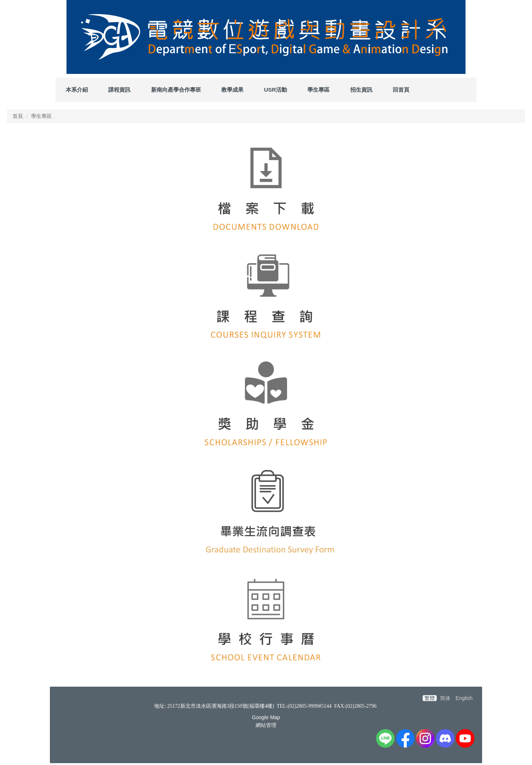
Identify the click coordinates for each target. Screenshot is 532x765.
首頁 (18, 116)
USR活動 (275, 90)
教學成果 (232, 90)
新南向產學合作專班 (176, 90)
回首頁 (401, 90)
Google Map (266, 717)
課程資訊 (119, 90)
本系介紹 (77, 90)
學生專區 (318, 90)
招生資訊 (361, 90)
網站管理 (266, 725)
